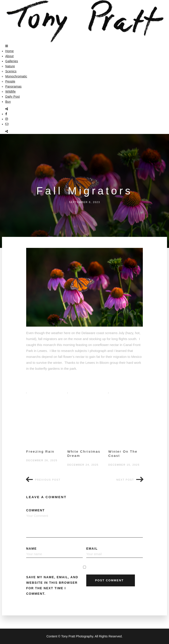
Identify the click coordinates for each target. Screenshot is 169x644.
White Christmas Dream (84, 454)
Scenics (11, 71)
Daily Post (13, 97)
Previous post (48, 480)
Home (9, 51)
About (9, 56)
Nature (10, 66)
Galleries (12, 61)
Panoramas (13, 86)
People (10, 81)
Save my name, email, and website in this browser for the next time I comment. (52, 585)
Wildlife (10, 91)
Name (54, 552)
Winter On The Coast (123, 454)
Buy (8, 102)
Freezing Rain (40, 451)
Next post (125, 480)
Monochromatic (16, 76)
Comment (84, 523)
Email (115, 552)
